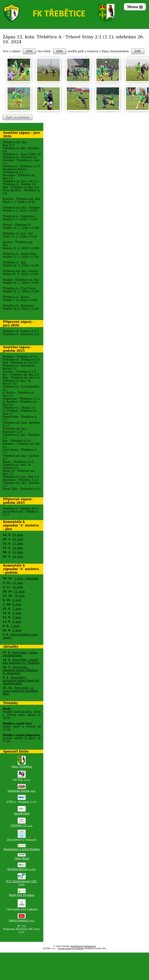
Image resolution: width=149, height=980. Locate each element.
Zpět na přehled (17, 117)
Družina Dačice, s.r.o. (22, 869)
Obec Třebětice (22, 767)
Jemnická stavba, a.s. (22, 791)
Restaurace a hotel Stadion (22, 849)
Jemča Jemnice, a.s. (22, 920)
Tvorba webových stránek (71, 948)
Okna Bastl (22, 858)
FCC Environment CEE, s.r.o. (22, 883)
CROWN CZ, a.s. (22, 826)
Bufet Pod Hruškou (22, 895)
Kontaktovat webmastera (83, 946)
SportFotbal (22, 814)
